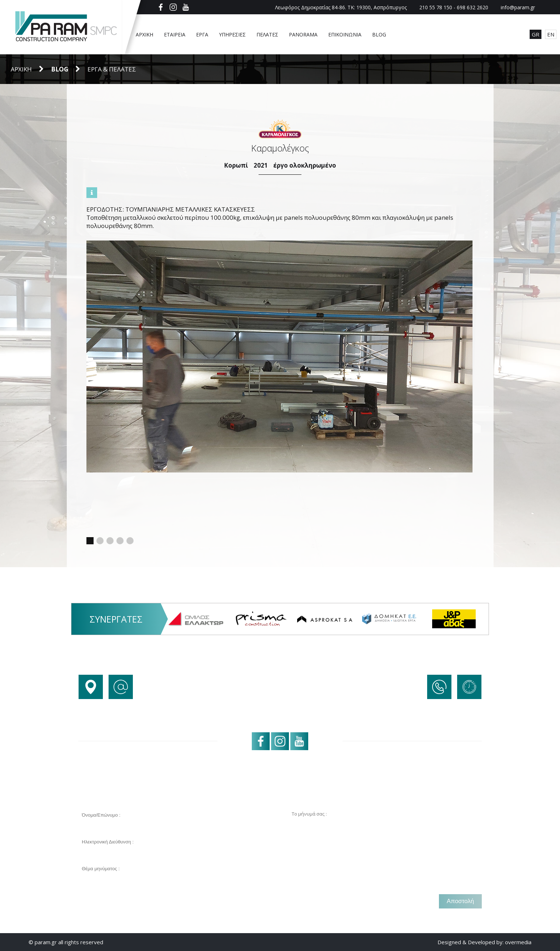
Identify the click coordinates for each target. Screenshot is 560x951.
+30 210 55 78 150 (458, 707)
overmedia (518, 942)
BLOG (60, 69)
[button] (90, 541)
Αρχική (21, 69)
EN (551, 34)
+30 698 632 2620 (459, 718)
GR (536, 34)
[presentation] (132, 901)
